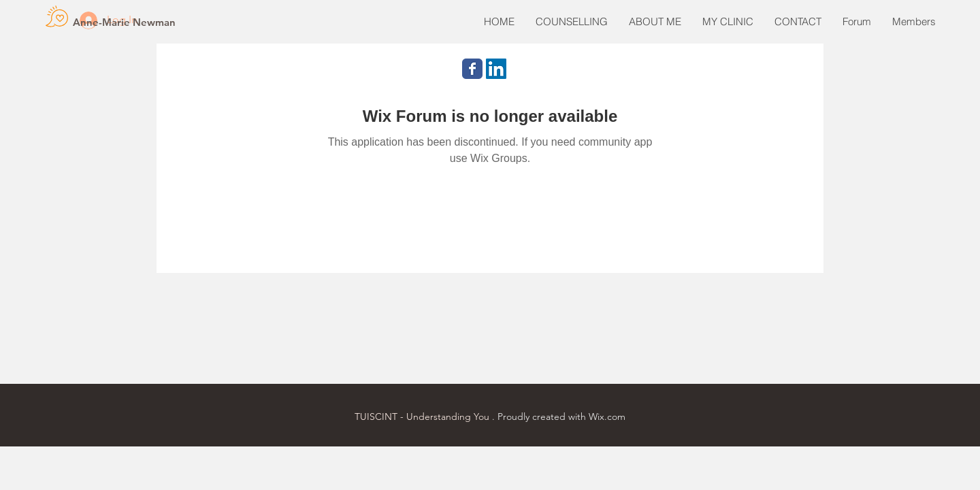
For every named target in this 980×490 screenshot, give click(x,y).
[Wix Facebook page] (472, 69)
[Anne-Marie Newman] (124, 22)
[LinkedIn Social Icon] (496, 69)
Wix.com (607, 416)
